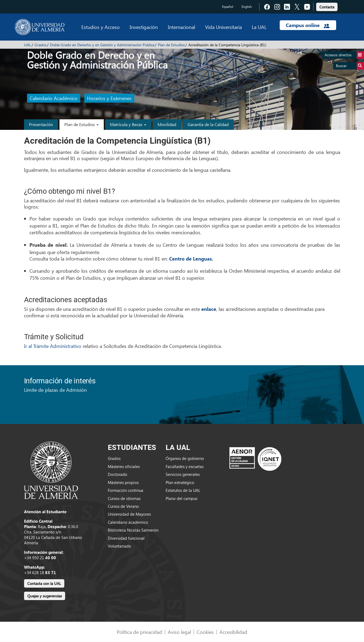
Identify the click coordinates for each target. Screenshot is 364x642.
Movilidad (167, 124)
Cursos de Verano (123, 506)
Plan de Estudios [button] (81, 124)
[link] (327, 6)
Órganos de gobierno (185, 458)
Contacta (327, 7)
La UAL (259, 27)
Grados (41, 45)
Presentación (41, 124)
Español (228, 7)
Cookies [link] (205, 632)
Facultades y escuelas (185, 466)
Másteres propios (123, 482)
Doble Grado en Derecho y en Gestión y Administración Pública (102, 45)
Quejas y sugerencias (45, 596)
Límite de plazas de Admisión (55, 390)
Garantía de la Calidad (208, 124)
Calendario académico (128, 522)
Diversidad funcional (126, 538)
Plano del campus (181, 498)
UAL (28, 45)
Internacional (181, 27)
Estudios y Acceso (101, 27)
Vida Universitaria (223, 27)
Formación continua (126, 490)
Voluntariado (119, 546)
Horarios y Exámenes (109, 98)
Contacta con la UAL (44, 583)
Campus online (308, 25)
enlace (209, 309)
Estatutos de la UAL (183, 490)
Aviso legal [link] (179, 632)
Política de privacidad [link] (139, 632)
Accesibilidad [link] (233, 632)
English (247, 7)
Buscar (350, 66)
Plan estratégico (180, 482)
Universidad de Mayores (129, 514)
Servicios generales (183, 474)
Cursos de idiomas (124, 498)
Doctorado (118, 474)
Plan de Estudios (171, 45)
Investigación (144, 27)
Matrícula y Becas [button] (128, 124)
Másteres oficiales (124, 466)
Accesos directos (344, 55)
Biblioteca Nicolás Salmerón (133, 530)
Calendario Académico (54, 98)
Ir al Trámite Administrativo (53, 346)
